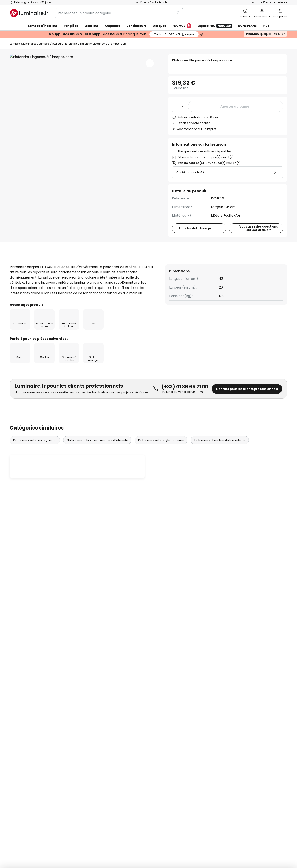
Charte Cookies (210, 699)
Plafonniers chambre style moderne (220, 453)
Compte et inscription (27, 734)
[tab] (19, 264)
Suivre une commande (28, 692)
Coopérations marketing (123, 706)
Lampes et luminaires (23, 44)
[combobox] (119, 13)
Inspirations (113, 741)
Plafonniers (71, 44)
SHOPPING (174, 34)
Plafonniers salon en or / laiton (35, 453)
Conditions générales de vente (222, 684)
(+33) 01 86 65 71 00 (185, 400)
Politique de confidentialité (183, 645)
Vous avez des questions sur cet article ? (259, 228)
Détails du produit (57, 264)
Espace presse (115, 734)
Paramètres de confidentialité (75, 835)
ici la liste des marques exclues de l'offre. (181, 649)
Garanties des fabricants (30, 706)
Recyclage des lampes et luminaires (218, 835)
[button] (150, 63)
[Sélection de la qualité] (179, 106)
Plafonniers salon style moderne (161, 453)
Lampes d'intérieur (50, 44)
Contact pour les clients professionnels (247, 402)
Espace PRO (215, 26)
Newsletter (112, 692)
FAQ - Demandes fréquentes (33, 684)
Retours (16, 720)
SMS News (112, 699)
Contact (17, 699)
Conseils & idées (138, 741)
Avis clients (101, 264)
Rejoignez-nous (116, 720)
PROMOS (182, 26)
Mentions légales (211, 706)
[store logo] (29, 13)
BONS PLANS (247, 26)
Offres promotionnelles (122, 713)
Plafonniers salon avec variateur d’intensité (97, 453)
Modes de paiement (26, 727)
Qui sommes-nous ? (119, 684)
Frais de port (20, 713)
